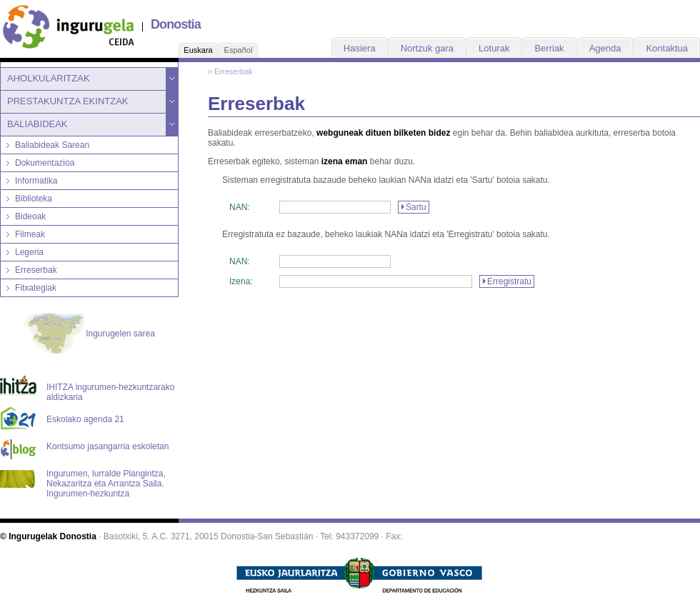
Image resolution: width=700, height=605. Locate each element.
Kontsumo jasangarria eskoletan (107, 446)
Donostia (176, 24)
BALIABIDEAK (37, 124)
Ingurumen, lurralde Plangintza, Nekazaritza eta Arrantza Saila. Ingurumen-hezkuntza (106, 479)
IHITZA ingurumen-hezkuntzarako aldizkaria (110, 392)
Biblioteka (34, 199)
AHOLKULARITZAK (49, 78)
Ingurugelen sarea (89, 334)
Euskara (198, 50)
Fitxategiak (36, 288)
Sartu (416, 207)
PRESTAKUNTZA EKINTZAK (68, 101)
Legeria (29, 252)
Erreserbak (36, 270)
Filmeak (30, 234)
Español (239, 50)
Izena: (241, 281)
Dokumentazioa (45, 163)
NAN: (240, 207)
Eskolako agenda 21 (85, 419)
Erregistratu (509, 281)
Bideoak (30, 216)
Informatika (36, 181)
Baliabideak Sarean (52, 145)
